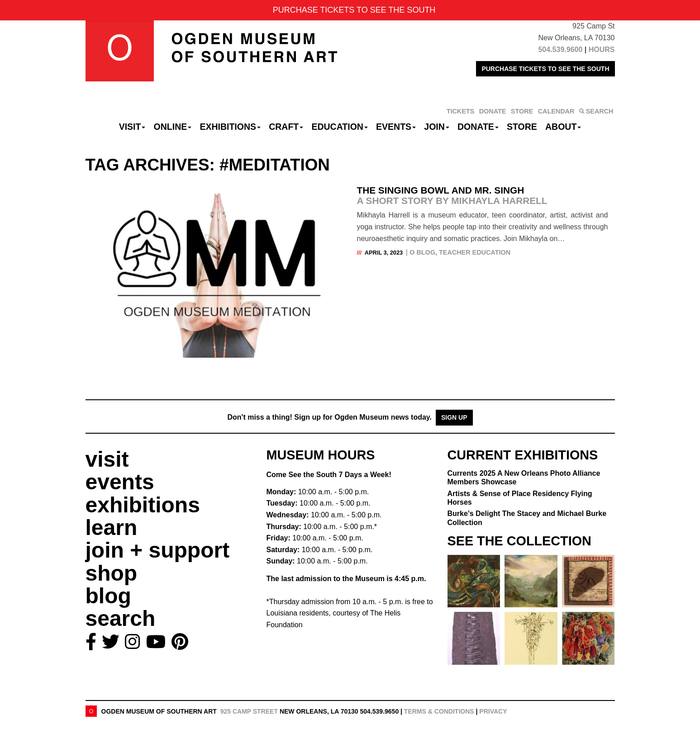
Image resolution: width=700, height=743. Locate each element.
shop (112, 573)
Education (339, 127)
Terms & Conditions (439, 711)
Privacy (493, 711)
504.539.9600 (560, 50)
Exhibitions (230, 127)
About (563, 127)
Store (522, 127)
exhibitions (143, 505)
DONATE (493, 111)
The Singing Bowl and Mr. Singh (483, 196)
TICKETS (461, 111)
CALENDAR (556, 111)
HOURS (602, 50)
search (121, 618)
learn (112, 528)
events (120, 482)
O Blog (422, 252)
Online (173, 127)
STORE (522, 111)
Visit (132, 127)
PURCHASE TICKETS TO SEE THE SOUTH (545, 69)
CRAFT (286, 127)
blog (108, 596)
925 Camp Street (249, 711)
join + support (158, 550)
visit (107, 459)
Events (396, 127)
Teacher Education (475, 252)
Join (437, 127)
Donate (478, 127)
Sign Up (454, 417)
